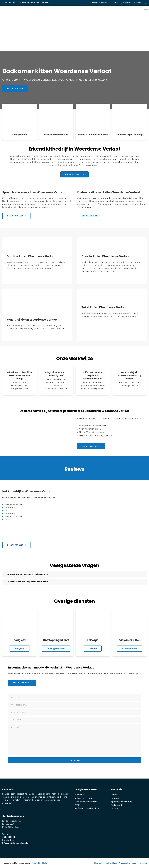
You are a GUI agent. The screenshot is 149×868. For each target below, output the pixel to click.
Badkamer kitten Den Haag (87, 808)
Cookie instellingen (110, 863)
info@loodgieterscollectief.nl (16, 843)
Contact (114, 795)
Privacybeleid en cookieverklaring (133, 863)
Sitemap (114, 809)
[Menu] (146, 10)
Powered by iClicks (39, 863)
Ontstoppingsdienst (56, 648)
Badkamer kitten (130, 648)
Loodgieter (19, 648)
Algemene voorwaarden (122, 802)
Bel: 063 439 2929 (15, 89)
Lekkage (93, 648)
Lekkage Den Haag (83, 798)
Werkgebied (116, 805)
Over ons (115, 798)
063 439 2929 (9, 837)
